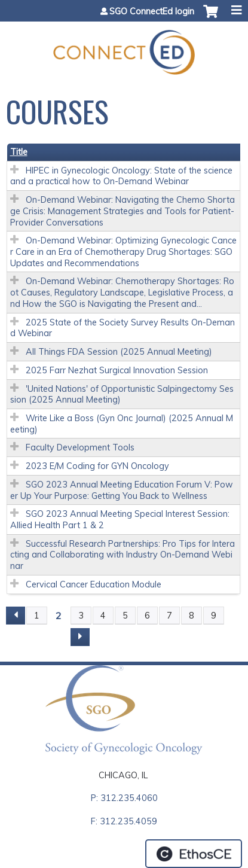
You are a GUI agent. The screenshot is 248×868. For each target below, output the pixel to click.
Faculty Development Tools (80, 447)
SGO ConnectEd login (152, 11)
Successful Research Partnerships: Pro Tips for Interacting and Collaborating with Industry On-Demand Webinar (123, 555)
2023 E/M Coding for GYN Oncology (97, 466)
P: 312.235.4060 (124, 798)
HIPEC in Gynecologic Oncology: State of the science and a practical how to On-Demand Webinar (121, 176)
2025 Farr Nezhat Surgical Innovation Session (117, 370)
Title (19, 152)
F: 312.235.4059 (124, 821)
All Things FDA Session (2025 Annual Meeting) (119, 352)
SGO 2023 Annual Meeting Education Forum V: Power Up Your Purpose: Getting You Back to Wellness (122, 490)
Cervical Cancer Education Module (94, 584)
